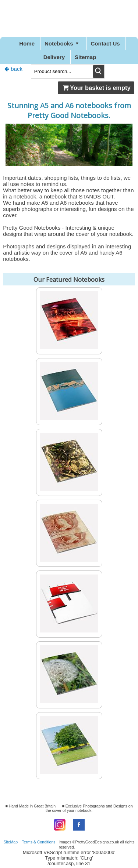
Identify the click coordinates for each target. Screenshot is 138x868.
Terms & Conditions (39, 842)
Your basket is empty (96, 88)
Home (27, 43)
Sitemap (85, 57)
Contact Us (105, 43)
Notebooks (63, 43)
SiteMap (11, 842)
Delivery (54, 57)
